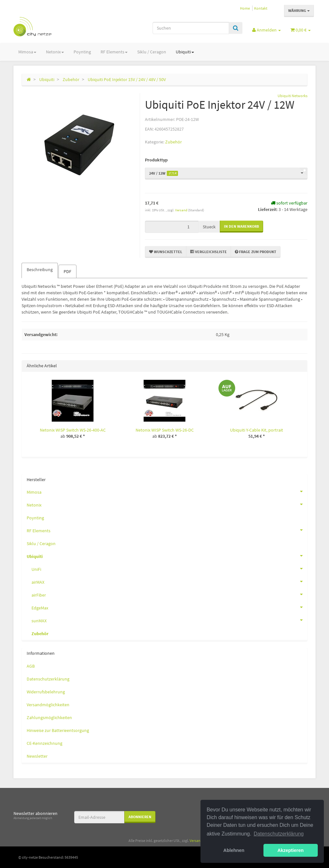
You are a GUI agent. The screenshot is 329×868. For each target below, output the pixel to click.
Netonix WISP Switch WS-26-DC (165, 430)
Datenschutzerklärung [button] (279, 834)
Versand (182, 210)
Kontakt (261, 8)
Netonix (55, 52)
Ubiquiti (185, 52)
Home (245, 8)
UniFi (169, 569)
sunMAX (169, 620)
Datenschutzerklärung (48, 679)
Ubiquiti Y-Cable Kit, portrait (257, 430)
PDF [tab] (67, 271)
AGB (31, 666)
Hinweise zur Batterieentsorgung (58, 730)
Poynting (82, 52)
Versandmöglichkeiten (48, 705)
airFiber (169, 594)
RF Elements (114, 52)
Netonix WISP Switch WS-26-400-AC (73, 430)
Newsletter (37, 756)
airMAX (169, 581)
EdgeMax (169, 607)
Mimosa (27, 52)
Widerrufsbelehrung (46, 692)
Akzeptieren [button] (290, 850)
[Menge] (172, 227)
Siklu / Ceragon (152, 52)
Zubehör (173, 142)
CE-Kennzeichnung (44, 743)
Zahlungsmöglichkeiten (49, 717)
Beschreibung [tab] (40, 270)
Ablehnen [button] (234, 850)
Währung (299, 10)
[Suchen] (191, 28)
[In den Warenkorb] (241, 227)
